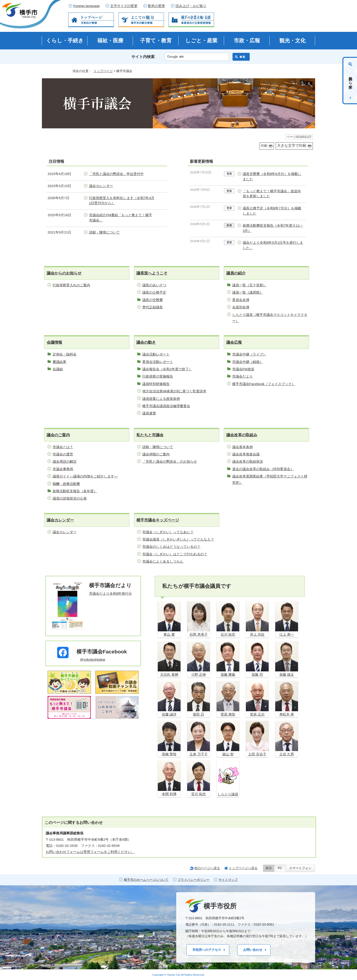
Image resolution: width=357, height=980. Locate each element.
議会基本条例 (242, 447)
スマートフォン (300, 868)
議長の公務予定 (154, 292)
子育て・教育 (156, 41)
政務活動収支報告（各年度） (75, 491)
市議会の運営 (63, 454)
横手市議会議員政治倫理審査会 (166, 406)
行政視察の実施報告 (158, 376)
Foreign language (87, 6)
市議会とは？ (63, 447)
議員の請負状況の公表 (70, 498)
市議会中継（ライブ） (249, 354)
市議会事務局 (63, 469)
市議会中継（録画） (248, 362)
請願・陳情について (104, 232)
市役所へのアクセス (207, 950)
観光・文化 (292, 41)
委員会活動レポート (158, 362)
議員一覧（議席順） (248, 292)
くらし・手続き (65, 41)
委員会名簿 (241, 300)
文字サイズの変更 (124, 6)
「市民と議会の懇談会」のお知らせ (170, 461)
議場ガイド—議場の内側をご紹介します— (85, 476)
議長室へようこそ (152, 273)
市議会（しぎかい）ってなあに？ (168, 532)
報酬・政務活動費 (66, 484)
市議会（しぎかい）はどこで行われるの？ (175, 554)
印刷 (264, 146)
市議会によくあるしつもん (163, 561)
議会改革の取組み (242, 435)
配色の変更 (157, 6)
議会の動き (146, 342)
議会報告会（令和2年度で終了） (167, 369)
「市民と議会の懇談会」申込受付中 (116, 174)
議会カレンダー (101, 186)
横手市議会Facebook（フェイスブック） (264, 384)
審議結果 (59, 362)
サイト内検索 (143, 57)
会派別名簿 (241, 307)
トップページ (103, 71)
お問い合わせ (253, 950)
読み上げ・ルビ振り (191, 6)
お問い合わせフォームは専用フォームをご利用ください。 (90, 852)
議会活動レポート (156, 354)
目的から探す (351, 81)
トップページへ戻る (243, 868)
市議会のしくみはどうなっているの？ (171, 547)
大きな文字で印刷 (292, 146)
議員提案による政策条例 (161, 399)
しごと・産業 (201, 41)
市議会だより (242, 376)
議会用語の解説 (65, 461)
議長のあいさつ (154, 285)
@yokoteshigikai (93, 659)
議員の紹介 (236, 273)
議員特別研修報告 (156, 384)
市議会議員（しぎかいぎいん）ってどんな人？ (178, 539)
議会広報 (234, 342)
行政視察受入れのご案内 (71, 285)
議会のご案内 (58, 435)
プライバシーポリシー (194, 880)
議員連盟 (149, 413)
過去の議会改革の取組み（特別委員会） (263, 469)
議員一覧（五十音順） (249, 285)
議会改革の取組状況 (248, 461)
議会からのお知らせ (64, 273)
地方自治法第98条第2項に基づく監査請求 (174, 391)
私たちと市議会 (150, 435)
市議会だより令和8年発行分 (110, 593)
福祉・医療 (110, 41)
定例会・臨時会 (65, 354)
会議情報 (54, 342)
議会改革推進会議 (246, 454)
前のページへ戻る (207, 868)
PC (280, 868)
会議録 (58, 369)
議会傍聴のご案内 (156, 454)
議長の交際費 (153, 300)
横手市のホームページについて (146, 880)
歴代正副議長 (153, 307)
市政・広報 (247, 41)
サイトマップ (228, 880)
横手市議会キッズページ (158, 520)
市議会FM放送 (243, 369)
